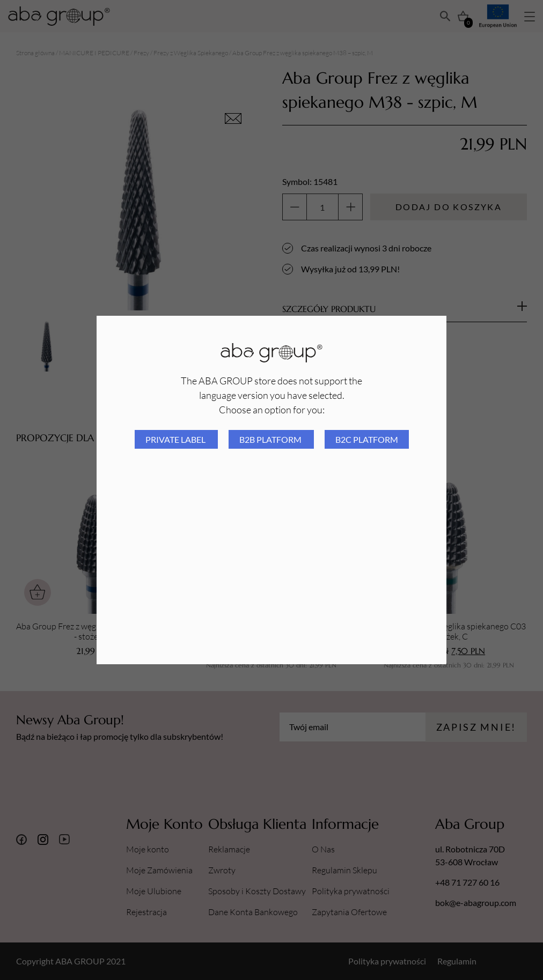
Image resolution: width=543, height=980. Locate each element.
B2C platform (367, 439)
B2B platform (271, 439)
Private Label (176, 439)
